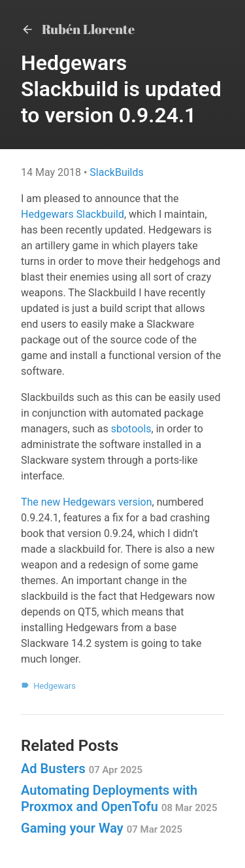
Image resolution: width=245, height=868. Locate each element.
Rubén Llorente (78, 29)
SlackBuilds (116, 172)
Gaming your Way (102, 828)
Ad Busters (82, 769)
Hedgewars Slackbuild (73, 214)
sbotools (131, 429)
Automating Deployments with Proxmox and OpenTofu (119, 798)
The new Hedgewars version (87, 502)
